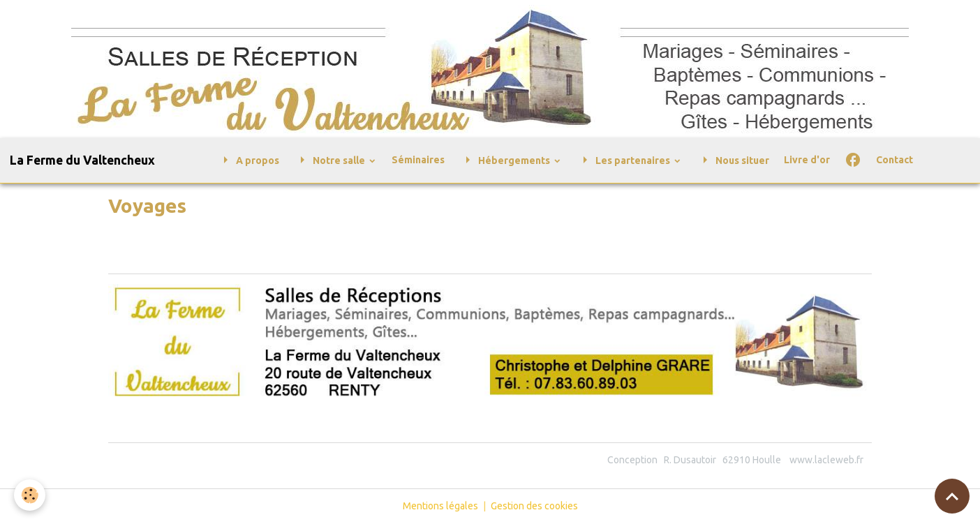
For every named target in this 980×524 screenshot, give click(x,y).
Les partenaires (624, 160)
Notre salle (331, 160)
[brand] (82, 160)
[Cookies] (30, 495)
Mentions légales (440, 506)
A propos (248, 160)
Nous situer (733, 160)
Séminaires (418, 160)
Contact (894, 160)
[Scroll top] (952, 496)
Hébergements (506, 160)
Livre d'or (807, 160)
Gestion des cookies (534, 506)
